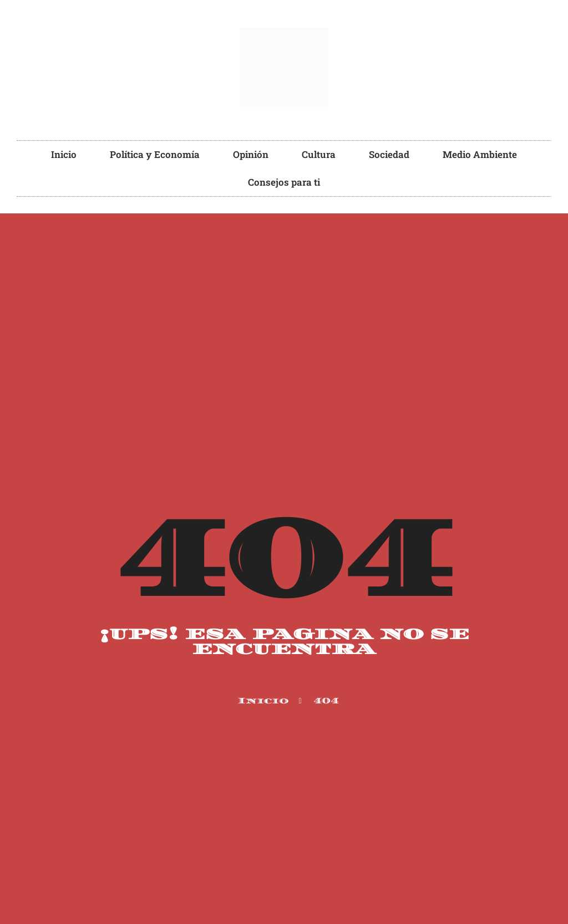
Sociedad (389, 154)
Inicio (64, 154)
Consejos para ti (284, 182)
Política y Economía (155, 154)
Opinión (251, 154)
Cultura (319, 154)
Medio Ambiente (480, 154)
